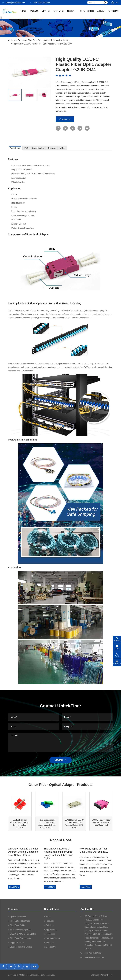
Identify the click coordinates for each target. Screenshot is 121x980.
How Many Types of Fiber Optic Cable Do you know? (94, 850)
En (117, 3)
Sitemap (94, 976)
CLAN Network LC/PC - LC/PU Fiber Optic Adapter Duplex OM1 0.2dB (74, 824)
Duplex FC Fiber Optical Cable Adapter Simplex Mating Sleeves (20, 824)
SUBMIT (61, 760)
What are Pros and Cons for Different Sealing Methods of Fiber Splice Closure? (23, 852)
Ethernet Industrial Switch (20, 948)
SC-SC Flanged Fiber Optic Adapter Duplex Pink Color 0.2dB (101, 822)
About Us (101, 13)
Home (23, 13)
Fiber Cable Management (20, 931)
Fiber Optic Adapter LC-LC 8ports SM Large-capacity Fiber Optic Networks (47, 824)
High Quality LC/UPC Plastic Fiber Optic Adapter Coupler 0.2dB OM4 (42, 44)
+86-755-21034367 (40, 3)
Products (22, 40)
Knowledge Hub (87, 13)
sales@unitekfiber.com (14, 3)
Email (117, 646)
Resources (72, 13)
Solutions (46, 13)
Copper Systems (16, 944)
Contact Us (114, 13)
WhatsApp (117, 639)
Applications (58, 13)
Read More (14, 887)
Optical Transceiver (17, 918)
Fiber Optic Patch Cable (19, 922)
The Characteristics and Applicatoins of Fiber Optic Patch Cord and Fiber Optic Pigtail (58, 853)
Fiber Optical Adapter (60, 40)
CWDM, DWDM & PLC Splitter (22, 935)
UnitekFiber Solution (28, 976)
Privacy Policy (106, 976)
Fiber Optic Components (38, 40)
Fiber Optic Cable (16, 927)
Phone (117, 654)
